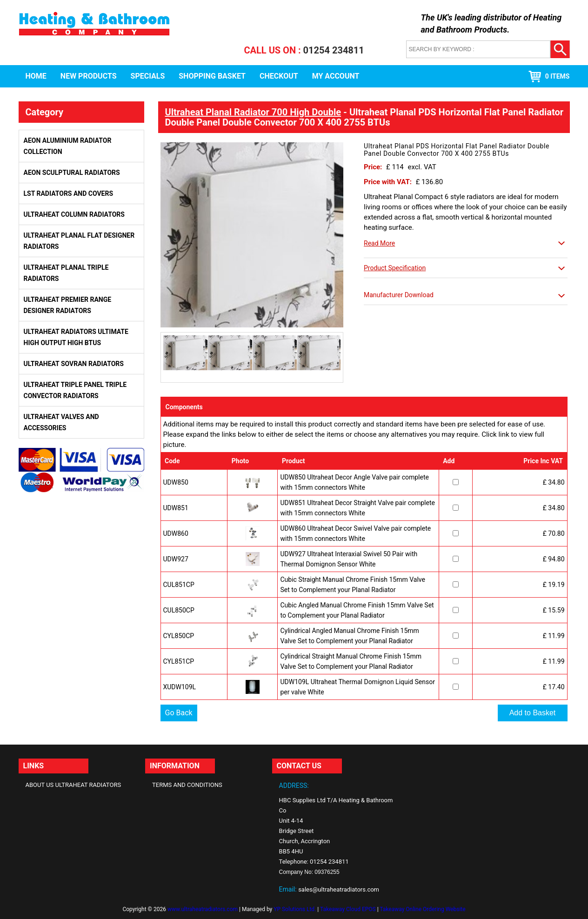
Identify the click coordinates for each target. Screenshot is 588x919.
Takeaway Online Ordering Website (422, 909)
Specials (148, 76)
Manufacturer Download (399, 295)
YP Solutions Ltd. (295, 909)
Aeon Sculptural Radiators (72, 173)
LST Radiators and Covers (69, 193)
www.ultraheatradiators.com (203, 909)
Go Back (179, 713)
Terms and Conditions (187, 785)
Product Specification (395, 268)
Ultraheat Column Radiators (74, 214)
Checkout (279, 76)
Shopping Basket (212, 76)
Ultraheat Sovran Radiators (74, 364)
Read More (379, 243)
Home (36, 76)
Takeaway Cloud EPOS (348, 909)
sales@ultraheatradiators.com (339, 889)
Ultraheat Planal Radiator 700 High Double (253, 112)
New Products (89, 76)
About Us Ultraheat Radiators (73, 785)
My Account (336, 76)
